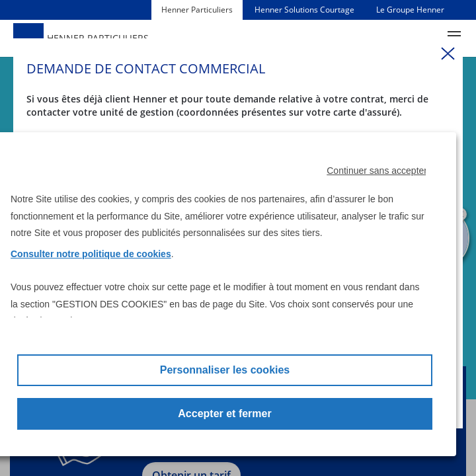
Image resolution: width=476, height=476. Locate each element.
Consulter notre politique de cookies (91, 254)
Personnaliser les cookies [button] (225, 370)
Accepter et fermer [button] (224, 414)
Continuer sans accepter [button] (377, 171)
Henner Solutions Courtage (304, 10)
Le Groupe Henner (410, 10)
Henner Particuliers (197, 10)
